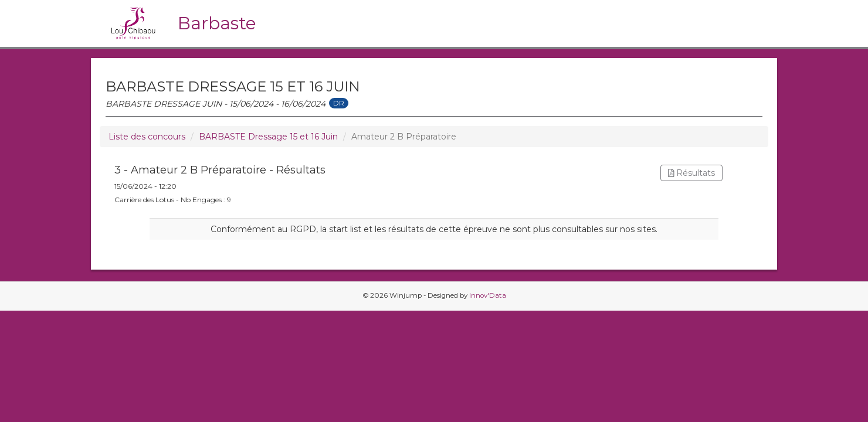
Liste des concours (147, 137)
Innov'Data (488, 295)
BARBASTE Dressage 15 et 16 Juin (268, 137)
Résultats (692, 173)
